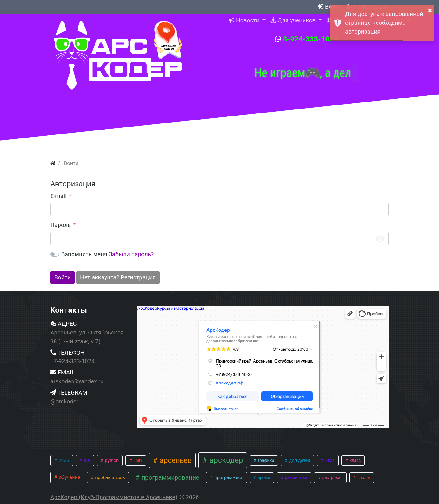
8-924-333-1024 (306, 39)
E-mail (58, 196)
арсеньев (175, 460)
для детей (299, 460)
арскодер (225, 460)
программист (228, 477)
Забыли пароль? (131, 254)
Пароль (61, 225)
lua (86, 460)
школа (363, 477)
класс (355, 460)
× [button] (430, 10)
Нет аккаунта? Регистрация (118, 277)
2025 (63, 460)
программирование (170, 477)
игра (329, 460)
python (111, 460)
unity (137, 460)
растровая (332, 477)
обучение (69, 477)
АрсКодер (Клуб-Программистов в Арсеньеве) (114, 497)
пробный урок (110, 477)
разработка (296, 477)
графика (265, 460)
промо (264, 477)
